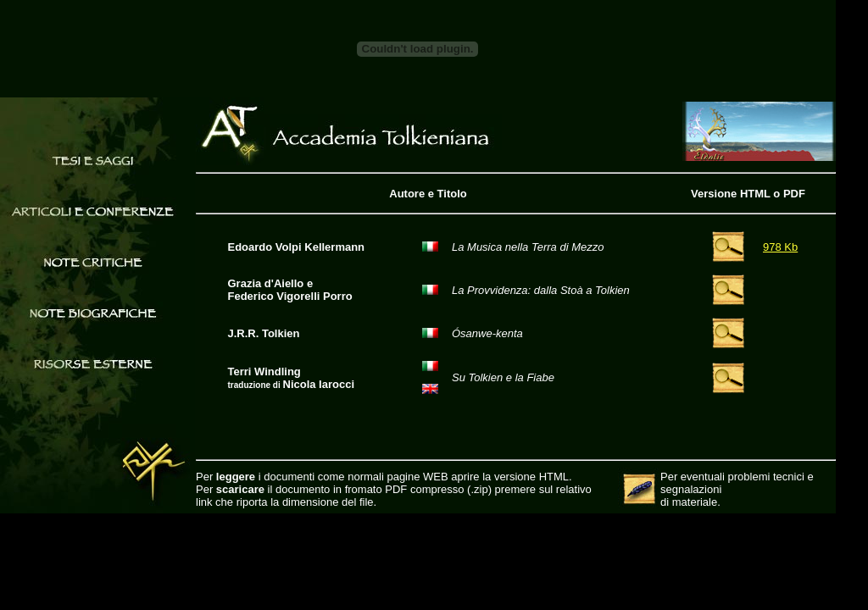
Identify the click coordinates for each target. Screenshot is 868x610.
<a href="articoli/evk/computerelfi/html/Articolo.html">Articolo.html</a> (516, 337)
